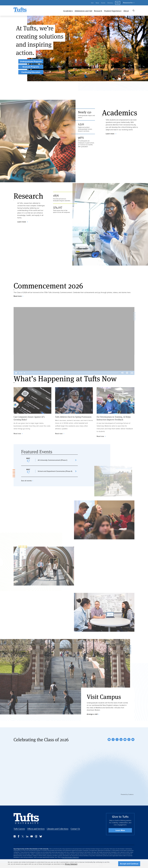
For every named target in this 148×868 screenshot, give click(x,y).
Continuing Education (31, 72)
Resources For (128, 3)
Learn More (120, 830)
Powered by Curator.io (127, 794)
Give (118, 3)
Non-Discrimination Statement (71, 857)
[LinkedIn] (121, 739)
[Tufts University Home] (20, 11)
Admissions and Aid (83, 11)
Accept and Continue (129, 864)
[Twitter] (117, 739)
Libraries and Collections (58, 829)
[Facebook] (113, 739)
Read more (18, 296)
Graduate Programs (31, 67)
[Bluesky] (133, 739)
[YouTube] (125, 739)
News (97, 3)
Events (103, 3)
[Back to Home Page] (26, 818)
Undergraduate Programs (31, 61)
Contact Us (75, 829)
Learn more (110, 134)
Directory (110, 3)
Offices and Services (36, 829)
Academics (68, 11)
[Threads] (129, 739)
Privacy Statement (71, 864)
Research (98, 11)
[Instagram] (109, 739)
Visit (92, 3)
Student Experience (113, 11)
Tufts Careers (19, 829)
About (126, 11)
